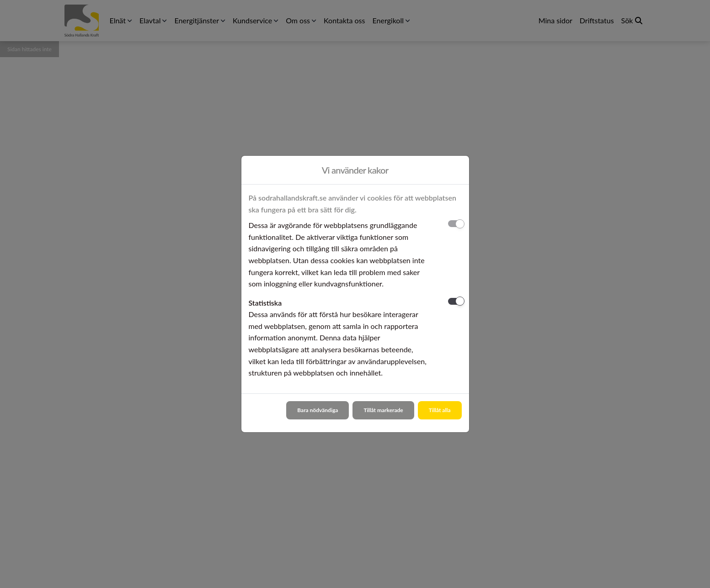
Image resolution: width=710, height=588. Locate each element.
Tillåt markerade (383, 410)
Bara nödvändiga (318, 410)
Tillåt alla (440, 410)
